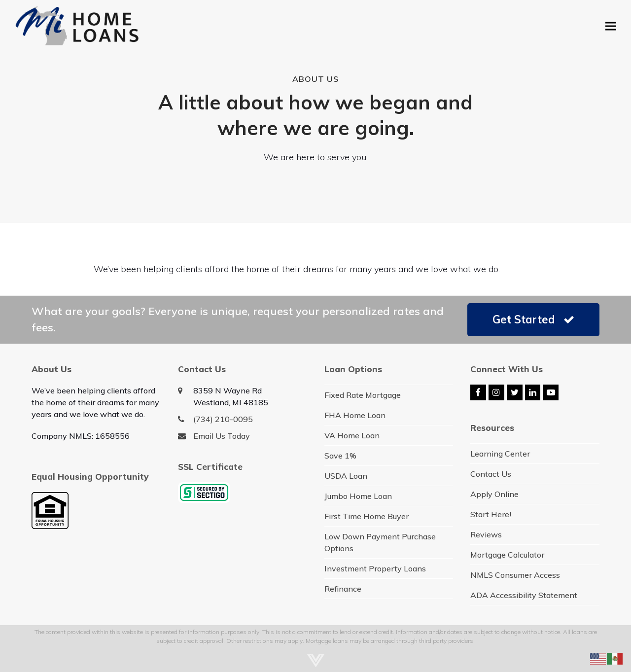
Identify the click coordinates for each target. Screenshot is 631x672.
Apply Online (494, 494)
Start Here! (491, 514)
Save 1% (340, 456)
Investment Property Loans (375, 568)
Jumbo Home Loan (358, 496)
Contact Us (491, 474)
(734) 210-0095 (223, 419)
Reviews (486, 534)
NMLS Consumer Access (515, 575)
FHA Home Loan (355, 415)
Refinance (343, 589)
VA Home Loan (352, 435)
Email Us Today (222, 436)
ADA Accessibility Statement (524, 595)
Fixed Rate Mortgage (363, 395)
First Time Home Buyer (367, 516)
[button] (611, 26)
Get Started (533, 319)
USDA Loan (346, 476)
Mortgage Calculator (507, 555)
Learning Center (500, 454)
